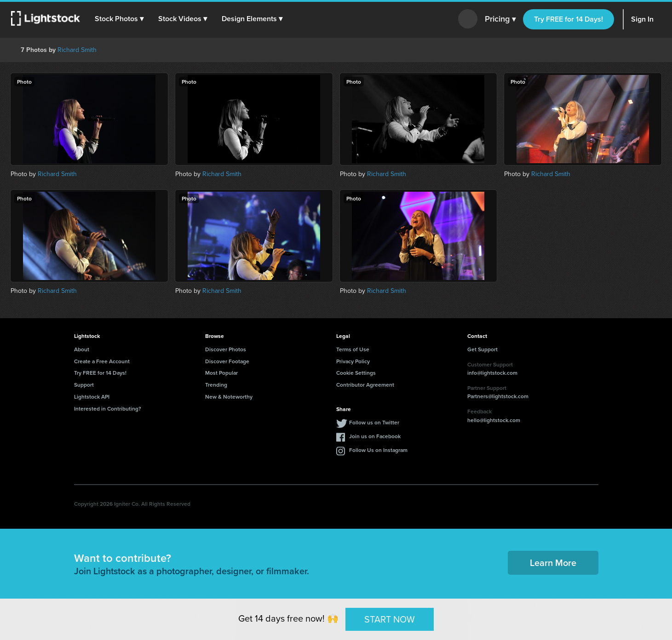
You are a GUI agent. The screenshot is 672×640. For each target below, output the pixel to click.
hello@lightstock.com (494, 420)
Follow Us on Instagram (378, 450)
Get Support (482, 349)
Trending (216, 385)
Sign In (642, 19)
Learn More (553, 563)
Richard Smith (77, 50)
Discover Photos (226, 349)
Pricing (500, 19)
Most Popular (221, 373)
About (82, 349)
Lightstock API (92, 397)
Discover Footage (227, 361)
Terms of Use (353, 349)
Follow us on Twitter (374, 422)
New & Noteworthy (229, 397)
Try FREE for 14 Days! (569, 19)
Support (84, 385)
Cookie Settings (356, 373)
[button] (119, 19)
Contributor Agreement (365, 385)
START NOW (390, 619)
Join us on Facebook (375, 436)
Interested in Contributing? (108, 409)
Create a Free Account (102, 361)
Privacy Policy (353, 361)
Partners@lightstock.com (498, 396)
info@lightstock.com (492, 373)
